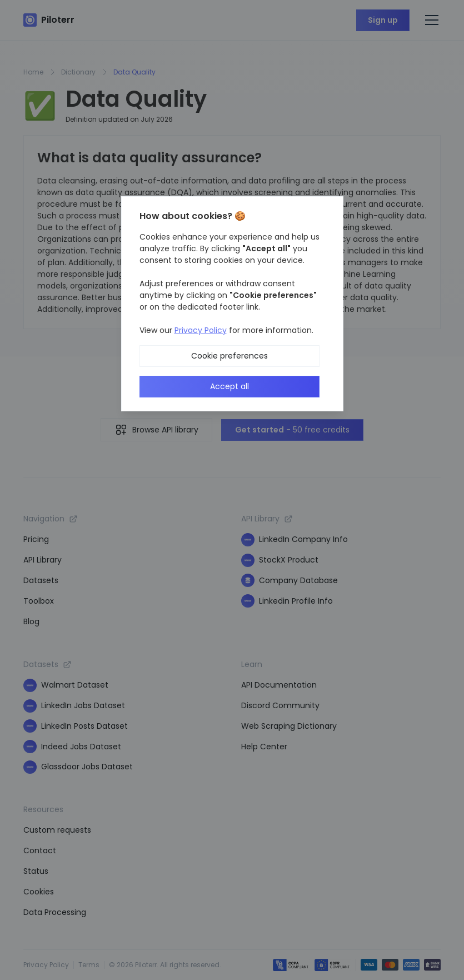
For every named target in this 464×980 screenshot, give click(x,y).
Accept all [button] (229, 386)
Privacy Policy (201, 330)
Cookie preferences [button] (229, 356)
